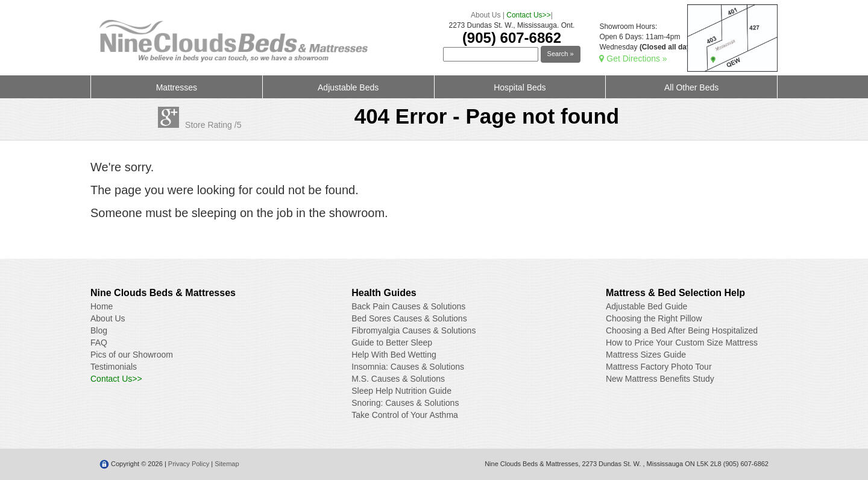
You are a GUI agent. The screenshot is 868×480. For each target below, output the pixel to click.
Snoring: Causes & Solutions (405, 403)
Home (102, 306)
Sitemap (227, 464)
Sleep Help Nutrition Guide (401, 391)
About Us (486, 15)
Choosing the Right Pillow (654, 318)
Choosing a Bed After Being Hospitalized (682, 330)
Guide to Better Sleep (392, 343)
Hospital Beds (520, 87)
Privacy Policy (189, 464)
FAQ (99, 343)
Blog (99, 330)
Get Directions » (633, 58)
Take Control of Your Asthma (405, 415)
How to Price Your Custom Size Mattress (682, 343)
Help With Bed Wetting (394, 355)
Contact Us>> (528, 15)
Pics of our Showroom (132, 355)
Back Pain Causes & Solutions (408, 306)
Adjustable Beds (348, 87)
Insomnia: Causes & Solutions (408, 367)
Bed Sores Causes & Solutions (409, 318)
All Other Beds (691, 87)
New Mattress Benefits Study (660, 379)
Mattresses (177, 87)
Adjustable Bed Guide (646, 306)
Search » (561, 54)
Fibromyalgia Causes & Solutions (414, 330)
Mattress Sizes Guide (646, 355)
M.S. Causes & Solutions (398, 379)
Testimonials (114, 367)
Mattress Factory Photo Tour (659, 367)
